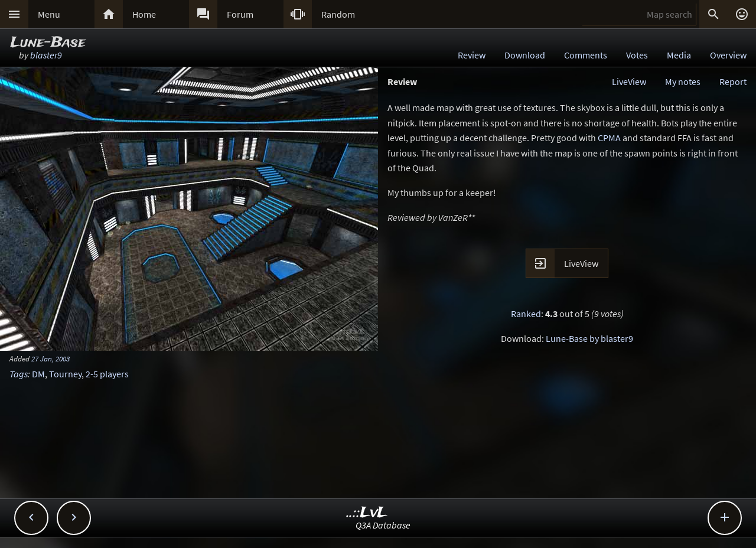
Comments (586, 55)
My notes (683, 81)
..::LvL (367, 513)
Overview (728, 55)
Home (144, 14)
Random (338, 14)
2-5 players (107, 374)
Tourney (65, 374)
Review (472, 55)
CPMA (609, 138)
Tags (19, 374)
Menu (49, 14)
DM (38, 374)
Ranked (526, 314)
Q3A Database (383, 525)
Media (679, 55)
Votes (637, 55)
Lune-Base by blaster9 (589, 338)
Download (525, 55)
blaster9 (46, 55)
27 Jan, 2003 (50, 358)
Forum (240, 14)
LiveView (629, 81)
